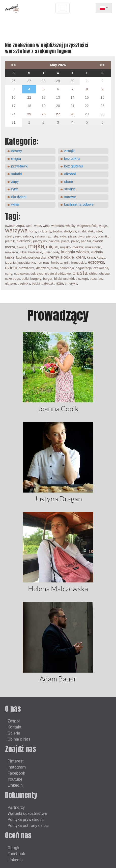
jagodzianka (26, 263)
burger (48, 279)
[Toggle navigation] (63, 8)
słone (68, 182)
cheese (105, 274)
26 (44, 114)
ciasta (80, 273)
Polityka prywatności (26, 820)
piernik (10, 241)
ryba (63, 236)
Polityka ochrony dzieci (28, 826)
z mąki (69, 151)
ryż (49, 236)
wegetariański (87, 226)
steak (9, 236)
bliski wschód (64, 279)
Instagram (17, 767)
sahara (40, 236)
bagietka (24, 283)
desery (17, 151)
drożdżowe (27, 268)
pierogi (91, 236)
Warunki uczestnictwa (27, 813)
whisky (71, 226)
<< (13, 65)
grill (67, 263)
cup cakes (21, 274)
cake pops (12, 279)
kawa (91, 257)
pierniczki (24, 241)
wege (103, 226)
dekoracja (67, 268)
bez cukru (72, 159)
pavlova (54, 241)
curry (9, 274)
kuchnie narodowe (79, 205)
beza (93, 279)
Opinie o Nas (19, 739)
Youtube (15, 779)
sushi (82, 231)
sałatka (28, 236)
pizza (72, 236)
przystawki (20, 166)
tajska (57, 231)
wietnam (57, 226)
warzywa (16, 231)
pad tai (86, 241)
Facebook (16, 773)
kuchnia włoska (75, 252)
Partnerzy (16, 807)
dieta (54, 268)
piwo (81, 236)
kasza (101, 257)
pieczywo (40, 241)
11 (29, 97)
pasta (65, 241)
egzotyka (96, 262)
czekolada (101, 268)
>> (103, 65)
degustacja (84, 268)
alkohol (70, 174)
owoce (21, 247)
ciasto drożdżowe (58, 274)
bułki (25, 279)
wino (29, 226)
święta (10, 226)
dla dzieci (19, 197)
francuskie (79, 263)
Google (14, 848)
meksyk (78, 247)
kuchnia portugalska (31, 257)
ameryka (71, 283)
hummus (43, 263)
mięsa (16, 159)
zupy (15, 182)
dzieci (11, 268)
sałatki (16, 174)
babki (36, 283)
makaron (11, 252)
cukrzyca (37, 274)
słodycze (70, 231)
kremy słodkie (61, 257)
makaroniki (93, 247)
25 (29, 114)
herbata (57, 263)
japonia (10, 263)
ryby (14, 189)
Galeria (14, 733)
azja (60, 283)
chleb (93, 273)
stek (99, 231)
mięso (52, 247)
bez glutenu (73, 166)
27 (58, 114)
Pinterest (16, 761)
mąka (36, 246)
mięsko (65, 247)
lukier (48, 252)
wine (38, 226)
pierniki (103, 236)
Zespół (14, 721)
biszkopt (82, 279)
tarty (48, 231)
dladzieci (42, 268)
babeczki (48, 283)
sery (18, 236)
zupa (20, 226)
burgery (36, 279)
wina (15, 205)
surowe (70, 197)
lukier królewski (31, 252)
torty (33, 231)
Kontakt (14, 727)
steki (91, 231)
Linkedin (15, 860)
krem (80, 257)
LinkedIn (15, 785)
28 (72, 114)
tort (40, 231)
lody (56, 252)
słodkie (70, 189)
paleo (75, 241)
